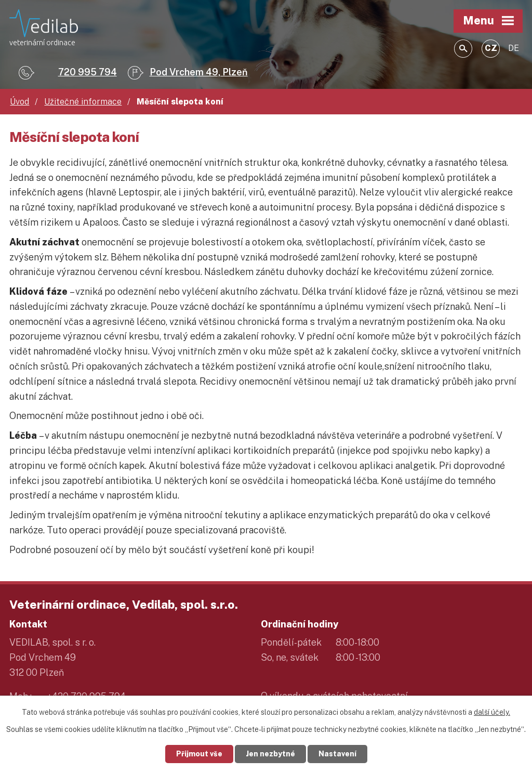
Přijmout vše (199, 754)
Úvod (19, 102)
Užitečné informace (83, 102)
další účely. (492, 712)
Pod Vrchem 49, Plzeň (199, 72)
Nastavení (337, 754)
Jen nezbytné (270, 754)
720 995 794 (88, 72)
